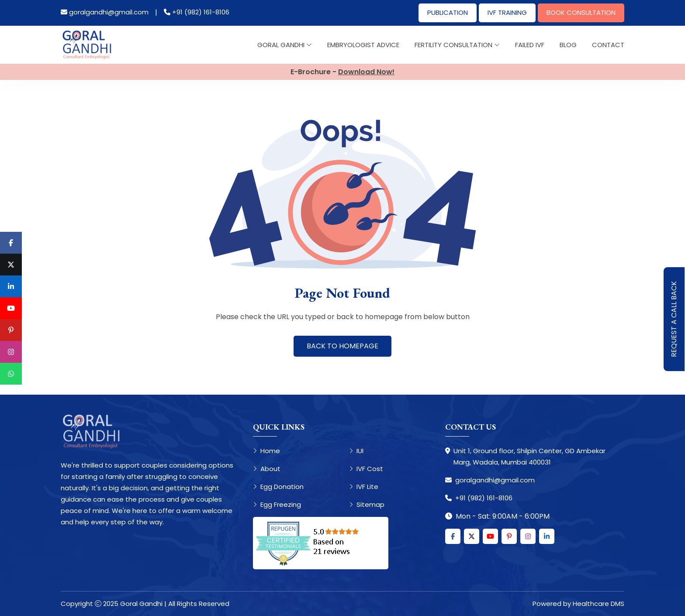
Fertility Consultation (457, 45)
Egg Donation (278, 487)
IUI (356, 451)
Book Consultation (581, 12)
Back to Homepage (342, 346)
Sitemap (367, 504)
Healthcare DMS (599, 604)
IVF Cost (366, 469)
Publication (448, 12)
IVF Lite (364, 487)
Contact (608, 45)
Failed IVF (530, 45)
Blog (568, 45)
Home (266, 451)
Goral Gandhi (285, 45)
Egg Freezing (277, 504)
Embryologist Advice (363, 45)
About (267, 469)
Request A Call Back (674, 319)
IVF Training (507, 12)
